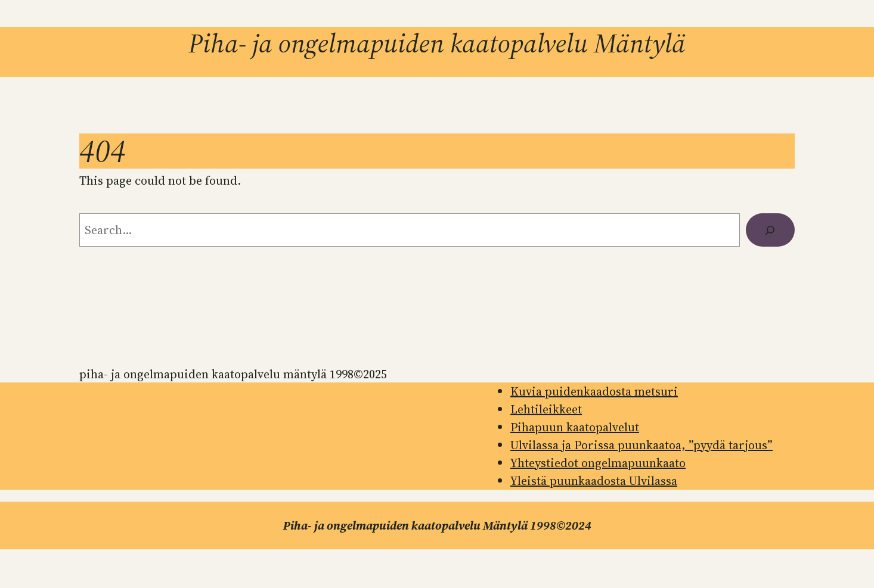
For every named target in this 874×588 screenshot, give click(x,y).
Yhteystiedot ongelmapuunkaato (598, 463)
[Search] (770, 230)
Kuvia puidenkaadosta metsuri (594, 391)
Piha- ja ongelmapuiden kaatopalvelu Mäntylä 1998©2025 (233, 374)
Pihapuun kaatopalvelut (575, 427)
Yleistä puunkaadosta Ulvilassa (594, 481)
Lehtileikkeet (546, 409)
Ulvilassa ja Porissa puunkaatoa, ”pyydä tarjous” (641, 445)
